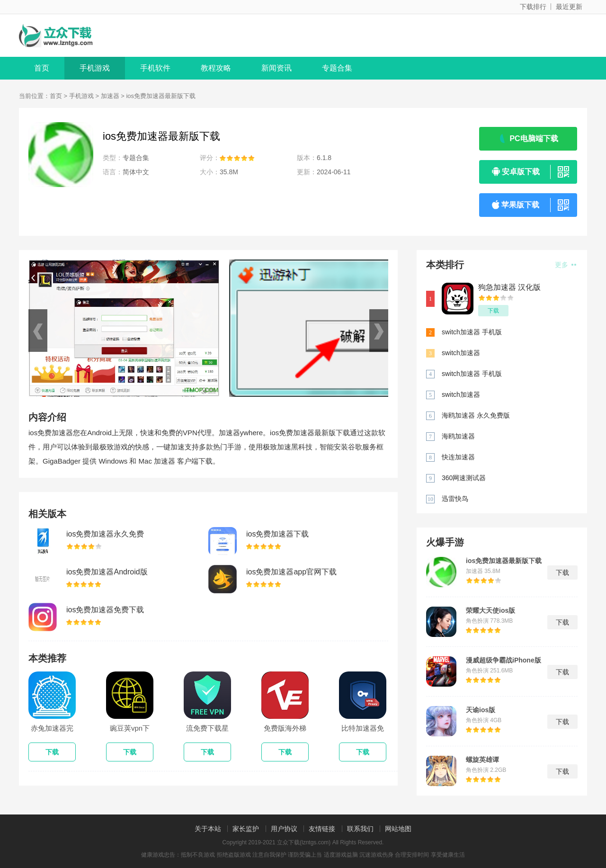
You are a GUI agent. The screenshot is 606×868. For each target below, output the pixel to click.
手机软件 (155, 68)
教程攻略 (216, 68)
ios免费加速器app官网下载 (291, 572)
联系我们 (360, 829)
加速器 (110, 96)
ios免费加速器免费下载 (105, 610)
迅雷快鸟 (455, 499)
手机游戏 (95, 68)
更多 (566, 265)
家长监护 (246, 829)
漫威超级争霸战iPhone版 (504, 660)
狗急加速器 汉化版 (509, 287)
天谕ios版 (481, 710)
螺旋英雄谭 (482, 760)
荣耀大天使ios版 (490, 610)
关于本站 (208, 829)
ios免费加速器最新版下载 (504, 561)
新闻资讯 (276, 68)
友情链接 (322, 829)
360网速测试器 (464, 478)
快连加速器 (458, 457)
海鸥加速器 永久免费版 (476, 415)
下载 (493, 311)
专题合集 (337, 68)
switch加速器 (461, 353)
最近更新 (569, 7)
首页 (42, 68)
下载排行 (533, 7)
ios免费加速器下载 (277, 534)
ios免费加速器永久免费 (105, 534)
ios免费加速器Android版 (107, 572)
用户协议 (284, 829)
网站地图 (398, 829)
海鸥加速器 (458, 436)
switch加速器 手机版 (472, 332)
